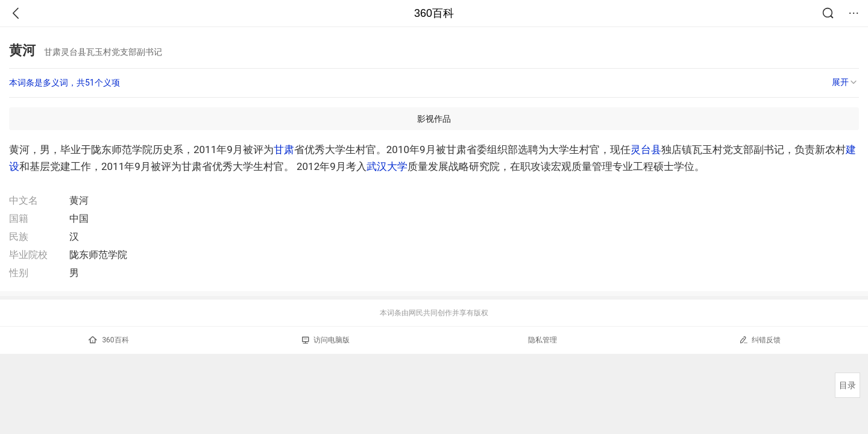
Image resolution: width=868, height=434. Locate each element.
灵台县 (646, 149)
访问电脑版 (326, 340)
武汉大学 (387, 166)
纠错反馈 (760, 340)
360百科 (434, 13)
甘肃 (284, 149)
